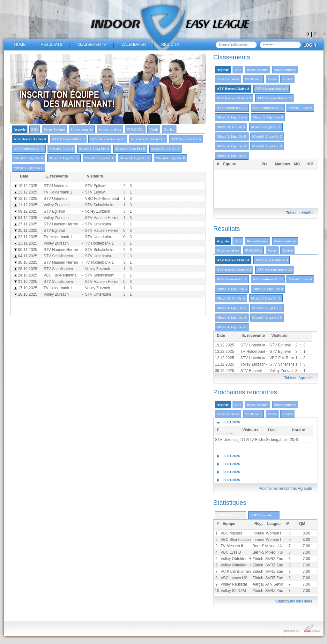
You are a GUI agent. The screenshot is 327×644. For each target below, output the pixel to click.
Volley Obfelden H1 (237, 565)
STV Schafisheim (284, 364)
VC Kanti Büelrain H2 (239, 572)
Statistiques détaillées (294, 601)
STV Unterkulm (253, 345)
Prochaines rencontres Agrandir (285, 489)
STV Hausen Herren (102, 218)
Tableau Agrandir (298, 378)
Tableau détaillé (299, 213)
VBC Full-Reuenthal (286, 358)
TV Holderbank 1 (255, 352)
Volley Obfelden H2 (237, 559)
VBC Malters (231, 533)
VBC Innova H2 (234, 578)
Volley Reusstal (234, 584)
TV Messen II (232, 546)
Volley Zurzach (253, 364)
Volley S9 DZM (233, 591)
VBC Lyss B (231, 552)
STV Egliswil (280, 345)
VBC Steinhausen (236, 540)
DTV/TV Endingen (256, 440)
